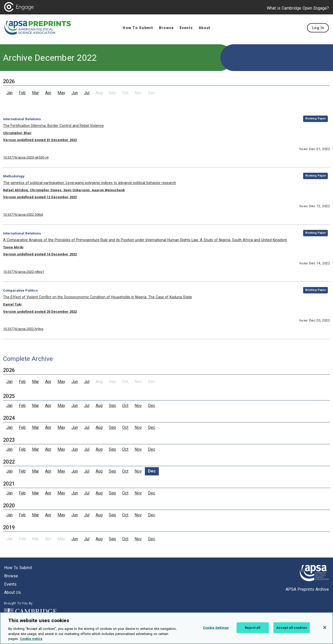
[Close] (325, 628)
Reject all (253, 628)
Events (10, 584)
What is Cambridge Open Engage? (298, 8)
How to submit (18, 568)
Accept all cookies (292, 628)
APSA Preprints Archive (307, 589)
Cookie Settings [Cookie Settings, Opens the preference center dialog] (216, 628)
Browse (11, 576)
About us (13, 592)
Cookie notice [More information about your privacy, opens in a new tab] (31, 639)
